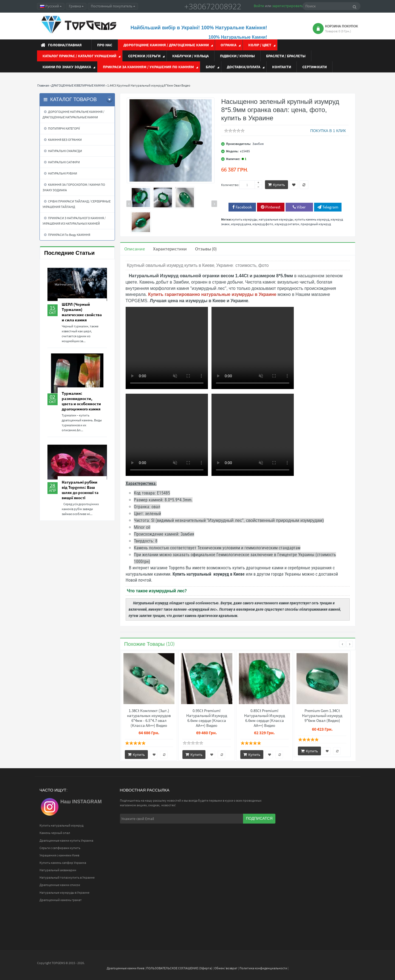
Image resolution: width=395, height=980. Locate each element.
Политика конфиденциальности (263, 968)
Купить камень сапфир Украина (63, 863)
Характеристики (170, 249)
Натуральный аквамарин (58, 870)
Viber (299, 207)
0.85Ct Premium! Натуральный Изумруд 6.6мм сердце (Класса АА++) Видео (265, 718)
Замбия (258, 144)
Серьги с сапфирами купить (60, 848)
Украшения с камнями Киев (59, 855)
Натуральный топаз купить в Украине (67, 877)
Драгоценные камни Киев (125, 968)
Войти (259, 6)
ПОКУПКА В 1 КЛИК (328, 131)
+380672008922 (213, 6)
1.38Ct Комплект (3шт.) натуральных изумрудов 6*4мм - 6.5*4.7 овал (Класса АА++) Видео (149, 718)
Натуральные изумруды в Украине (64, 892)
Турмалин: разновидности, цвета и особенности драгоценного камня (81, 401)
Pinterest (271, 207)
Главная (43, 85)
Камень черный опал (55, 833)
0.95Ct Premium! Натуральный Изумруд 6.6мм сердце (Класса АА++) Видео (207, 718)
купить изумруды (245, 219)
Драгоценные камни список (60, 885)
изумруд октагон (287, 224)
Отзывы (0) (206, 249)
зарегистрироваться (289, 6)
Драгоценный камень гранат (61, 900)
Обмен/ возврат (226, 968)
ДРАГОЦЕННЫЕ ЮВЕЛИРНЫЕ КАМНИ (78, 85)
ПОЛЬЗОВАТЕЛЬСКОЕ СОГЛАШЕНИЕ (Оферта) (179, 968)
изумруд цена (241, 224)
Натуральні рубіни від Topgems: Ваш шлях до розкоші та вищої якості (80, 490)
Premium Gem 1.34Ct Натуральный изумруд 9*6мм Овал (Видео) (322, 716)
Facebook (242, 207)
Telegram (328, 207)
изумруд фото (263, 224)
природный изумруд (316, 224)
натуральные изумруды (276, 219)
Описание (135, 249)
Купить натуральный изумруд (61, 825)
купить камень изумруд (312, 219)
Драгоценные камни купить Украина (66, 840)
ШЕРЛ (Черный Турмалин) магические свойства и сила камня (82, 312)
